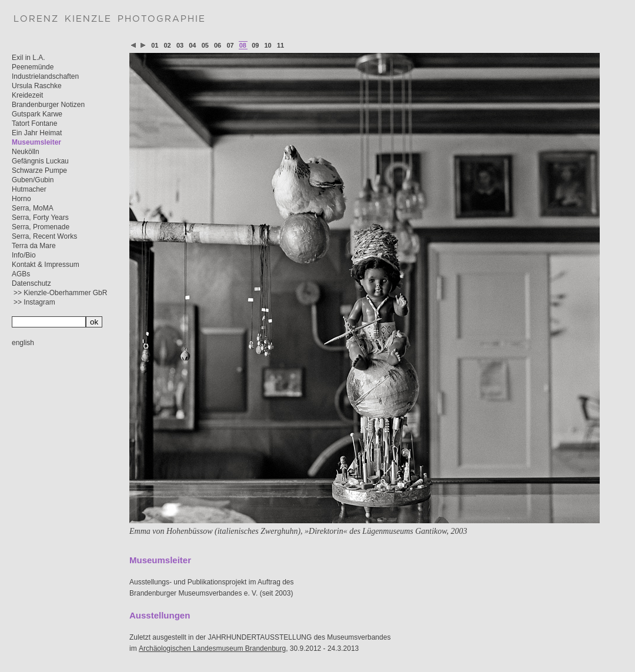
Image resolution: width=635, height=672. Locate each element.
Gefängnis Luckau (40, 161)
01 (155, 45)
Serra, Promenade (41, 227)
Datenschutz (31, 283)
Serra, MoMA (33, 208)
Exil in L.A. (29, 58)
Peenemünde (33, 67)
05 (205, 45)
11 (280, 45)
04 (192, 45)
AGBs (21, 274)
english (23, 343)
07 (230, 45)
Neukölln (26, 152)
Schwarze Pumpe (39, 170)
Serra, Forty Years (40, 218)
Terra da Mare (34, 246)
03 (180, 45)
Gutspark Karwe (37, 114)
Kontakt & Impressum (46, 265)
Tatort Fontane (34, 123)
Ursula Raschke (37, 86)
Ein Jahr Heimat (37, 133)
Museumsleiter (36, 142)
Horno (21, 199)
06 (218, 45)
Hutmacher (29, 189)
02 (168, 45)
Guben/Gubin (33, 180)
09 (255, 45)
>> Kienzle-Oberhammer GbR (60, 293)
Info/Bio (24, 255)
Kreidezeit (27, 95)
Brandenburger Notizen (48, 105)
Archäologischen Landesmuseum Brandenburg (212, 648)
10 (268, 45)
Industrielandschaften (45, 76)
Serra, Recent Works (44, 236)
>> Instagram (34, 302)
